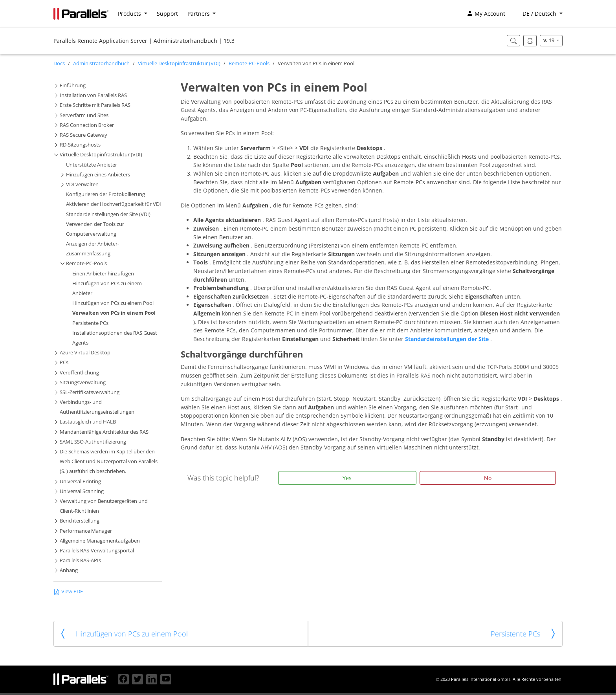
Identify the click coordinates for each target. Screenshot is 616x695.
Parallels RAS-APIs (80, 560)
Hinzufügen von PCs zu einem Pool (113, 303)
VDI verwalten (82, 184)
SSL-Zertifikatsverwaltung (90, 392)
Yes (347, 478)
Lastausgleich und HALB (88, 422)
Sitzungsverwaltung (83, 382)
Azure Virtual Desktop (85, 353)
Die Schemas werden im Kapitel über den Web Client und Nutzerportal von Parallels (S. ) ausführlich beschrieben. (109, 461)
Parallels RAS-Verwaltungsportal (97, 551)
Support (167, 14)
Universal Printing (80, 481)
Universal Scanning (82, 491)
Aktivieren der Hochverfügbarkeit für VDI (114, 204)
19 (549, 40)
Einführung (73, 85)
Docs (59, 63)
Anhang (69, 570)
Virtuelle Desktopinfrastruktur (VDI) (179, 63)
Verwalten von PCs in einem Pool (114, 313)
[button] (539, 14)
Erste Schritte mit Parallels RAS (95, 105)
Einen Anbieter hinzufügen (103, 274)
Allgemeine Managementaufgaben (100, 541)
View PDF (68, 591)
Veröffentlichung (79, 373)
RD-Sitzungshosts (80, 145)
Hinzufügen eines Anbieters (98, 175)
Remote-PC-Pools (249, 63)
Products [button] (130, 14)
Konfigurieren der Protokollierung (105, 194)
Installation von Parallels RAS (93, 95)
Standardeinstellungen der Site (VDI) (108, 214)
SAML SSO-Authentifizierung (93, 442)
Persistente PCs (90, 323)
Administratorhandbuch (101, 63)
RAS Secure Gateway (83, 135)
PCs (64, 362)
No (488, 478)
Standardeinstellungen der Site (448, 339)
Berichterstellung (80, 521)
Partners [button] (199, 14)
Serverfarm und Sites (84, 115)
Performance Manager (86, 531)
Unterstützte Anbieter (92, 165)
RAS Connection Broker (87, 125)
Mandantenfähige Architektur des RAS (104, 432)
